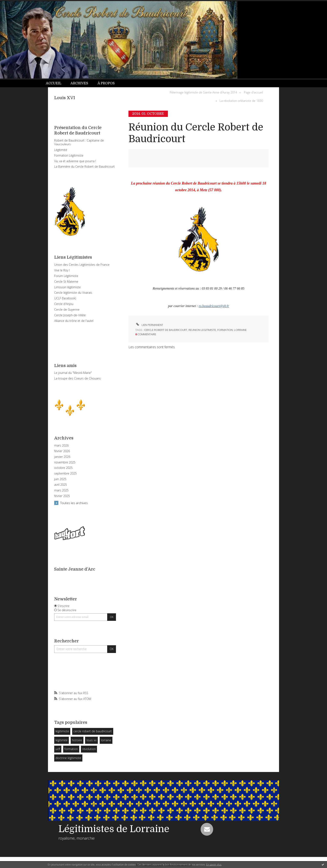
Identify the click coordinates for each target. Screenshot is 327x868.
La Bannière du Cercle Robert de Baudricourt (84, 166)
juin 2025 (60, 479)
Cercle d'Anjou (64, 304)
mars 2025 (61, 490)
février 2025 (62, 496)
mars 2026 (61, 445)
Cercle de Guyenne (67, 309)
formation (71, 749)
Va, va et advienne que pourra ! (75, 161)
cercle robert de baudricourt (93, 731)
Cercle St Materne (66, 282)
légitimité (62, 740)
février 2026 (62, 451)
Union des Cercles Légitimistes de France (82, 265)
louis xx (92, 740)
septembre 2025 (65, 473)
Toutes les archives (74, 503)
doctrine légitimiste (68, 758)
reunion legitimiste (202, 330)
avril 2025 (61, 485)
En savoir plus (214, 865)
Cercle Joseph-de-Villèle (70, 315)
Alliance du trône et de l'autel (74, 321)
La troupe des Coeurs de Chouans (77, 378)
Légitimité (61, 150)
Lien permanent (149, 325)
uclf (58, 749)
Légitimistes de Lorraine (114, 829)
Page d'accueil (253, 92)
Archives (79, 83)
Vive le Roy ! (62, 270)
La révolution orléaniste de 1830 (241, 101)
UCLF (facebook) (65, 298)
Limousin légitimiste (67, 287)
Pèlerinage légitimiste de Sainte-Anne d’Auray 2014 (203, 92)
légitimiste (62, 731)
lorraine (106, 740)
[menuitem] (56, 83)
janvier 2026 (62, 457)
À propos (106, 83)
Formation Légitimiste (69, 155)
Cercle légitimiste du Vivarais (73, 293)
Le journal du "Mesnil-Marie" (73, 373)
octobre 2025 (63, 468)
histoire (77, 740)
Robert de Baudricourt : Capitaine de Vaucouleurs (79, 142)
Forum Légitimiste (66, 276)
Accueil (54, 83)
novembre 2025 (65, 462)
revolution (89, 749)
